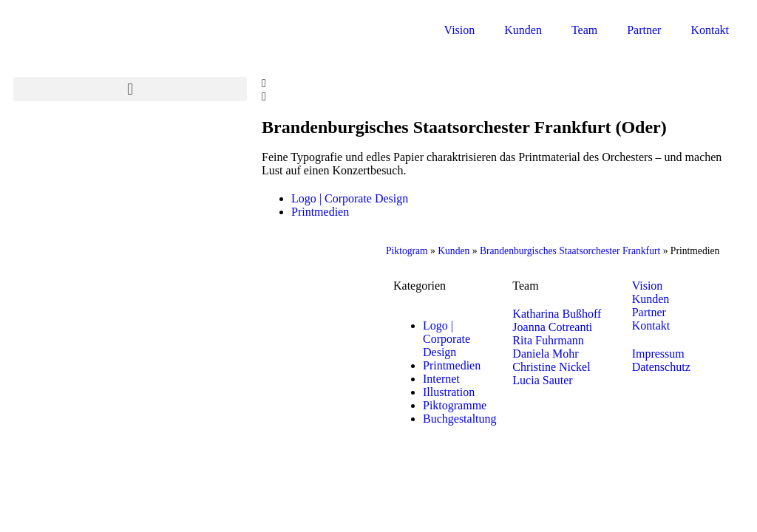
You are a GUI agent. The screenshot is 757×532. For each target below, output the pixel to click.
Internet (441, 379)
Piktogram (407, 251)
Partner (644, 30)
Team (584, 30)
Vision (460, 30)
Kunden (523, 30)
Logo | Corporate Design (350, 198)
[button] (130, 89)
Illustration (449, 392)
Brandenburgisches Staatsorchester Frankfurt (570, 251)
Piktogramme (455, 405)
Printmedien (320, 212)
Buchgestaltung (460, 419)
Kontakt (710, 30)
